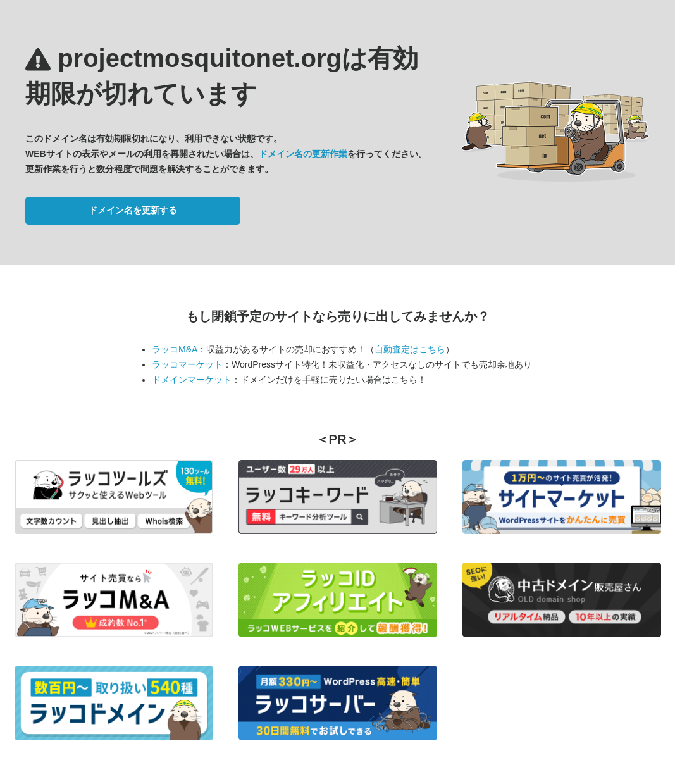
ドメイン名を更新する (133, 210)
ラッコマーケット (187, 364)
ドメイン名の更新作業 (303, 154)
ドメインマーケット (192, 380)
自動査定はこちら (410, 349)
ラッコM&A (175, 349)
